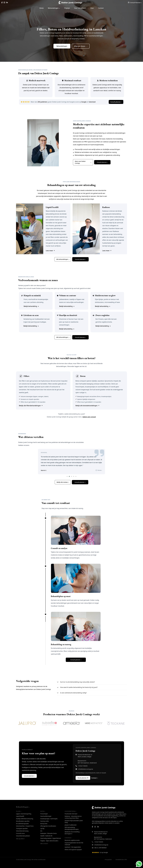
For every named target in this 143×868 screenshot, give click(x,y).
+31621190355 (83, 772)
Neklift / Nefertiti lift (46, 842)
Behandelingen (54, 8)
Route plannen (83, 784)
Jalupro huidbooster (71, 831)
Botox (43, 817)
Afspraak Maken (81, 46)
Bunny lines (44, 829)
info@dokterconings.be (86, 775)
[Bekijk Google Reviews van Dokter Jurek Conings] (109, 858)
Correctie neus (20, 839)
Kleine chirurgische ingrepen (73, 855)
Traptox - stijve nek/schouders (49, 847)
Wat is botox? (44, 849)
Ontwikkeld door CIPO (121, 865)
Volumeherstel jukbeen (23, 842)
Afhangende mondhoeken (48, 832)
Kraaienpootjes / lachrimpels (49, 824)
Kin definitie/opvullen (22, 829)
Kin (41, 837)
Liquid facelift (20, 822)
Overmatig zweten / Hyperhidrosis (51, 844)
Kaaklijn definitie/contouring (25, 824)
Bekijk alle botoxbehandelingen (87, 406)
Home (41, 8)
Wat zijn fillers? (20, 844)
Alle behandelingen (63, 259)
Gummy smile (45, 827)
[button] (67, 482)
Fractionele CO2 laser (71, 820)
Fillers (19, 817)
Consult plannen (116, 102)
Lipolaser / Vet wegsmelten (73, 853)
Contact (101, 8)
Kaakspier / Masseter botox (49, 839)
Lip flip (42, 834)
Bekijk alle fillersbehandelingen (31, 406)
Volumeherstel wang (22, 837)
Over (92, 8)
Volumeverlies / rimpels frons (25, 832)
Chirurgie (68, 844)
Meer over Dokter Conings (83, 162)
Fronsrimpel (44, 820)
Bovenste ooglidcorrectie (72, 846)
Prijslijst (67, 8)
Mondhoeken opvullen (23, 827)
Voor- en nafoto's (80, 8)
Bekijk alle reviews (63, 488)
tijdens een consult (89, 417)
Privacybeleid (108, 865)
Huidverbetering (70, 817)
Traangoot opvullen (22, 834)
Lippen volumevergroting (24, 820)
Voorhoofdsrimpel (46, 822)
